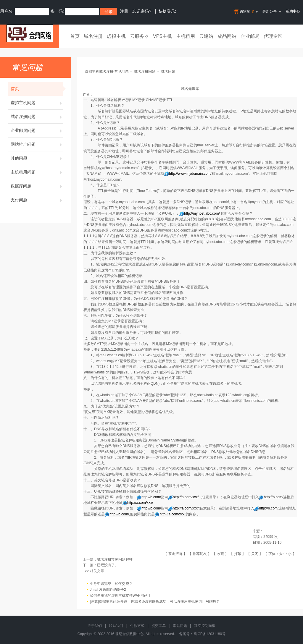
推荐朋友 (200, 554)
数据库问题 (37, 186)
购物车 (246, 12)
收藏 (220, 554)
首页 (75, 36)
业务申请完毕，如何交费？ (111, 584)
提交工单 (159, 626)
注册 (124, 11)
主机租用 (186, 36)
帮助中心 (293, 11)
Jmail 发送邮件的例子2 (108, 590)
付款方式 (137, 626)
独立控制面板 (205, 626)
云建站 (206, 36)
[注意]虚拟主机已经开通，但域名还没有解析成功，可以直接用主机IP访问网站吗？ (155, 601)
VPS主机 (162, 36)
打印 (238, 554)
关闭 (255, 554)
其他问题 (37, 158)
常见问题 (180, 626)
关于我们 (95, 626)
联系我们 (116, 626)
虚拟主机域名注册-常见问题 (107, 72)
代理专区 (273, 36)
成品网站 (227, 36)
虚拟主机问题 (37, 103)
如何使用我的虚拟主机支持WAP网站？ (121, 596)
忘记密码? (142, 11)
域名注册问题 (37, 116)
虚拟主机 (116, 36)
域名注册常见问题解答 (115, 559)
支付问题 (37, 200)
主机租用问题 (37, 172)
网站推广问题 (37, 144)
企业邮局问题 (37, 130)
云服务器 (139, 36)
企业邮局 (250, 36)
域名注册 (93, 36)
